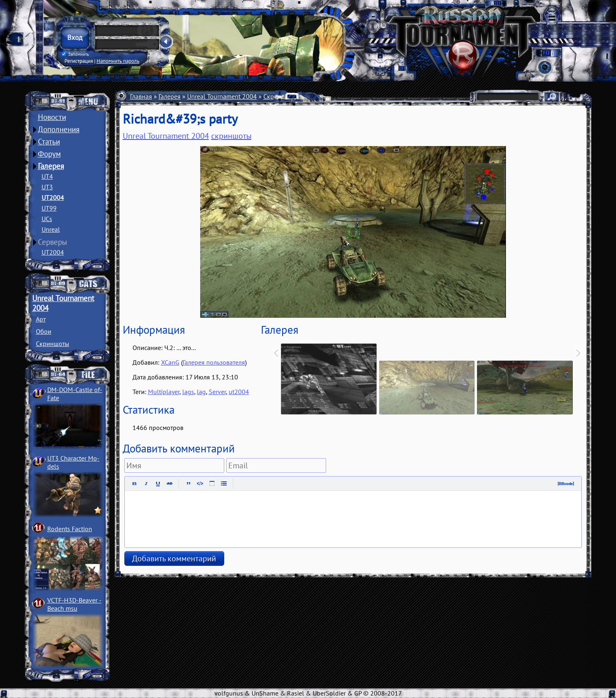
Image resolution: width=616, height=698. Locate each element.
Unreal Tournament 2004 (222, 96)
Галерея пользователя (214, 362)
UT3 (47, 187)
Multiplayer (164, 392)
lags (188, 392)
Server (217, 392)
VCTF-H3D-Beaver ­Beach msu (74, 604)
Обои (44, 331)
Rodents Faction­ (70, 529)
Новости (52, 117)
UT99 (49, 208)
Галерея (51, 166)
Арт (41, 319)
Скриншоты (53, 343)
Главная (141, 96)
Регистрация (79, 61)
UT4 (47, 176)
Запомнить (75, 54)
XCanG (170, 362)
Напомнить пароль (118, 61)
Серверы (53, 242)
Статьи (49, 142)
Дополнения (59, 129)
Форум (49, 154)
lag (201, 392)
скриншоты (231, 136)
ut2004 (239, 392)
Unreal (51, 229)
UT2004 (53, 197)
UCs (47, 219)
